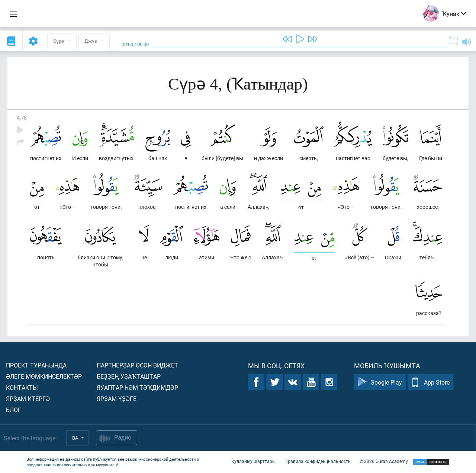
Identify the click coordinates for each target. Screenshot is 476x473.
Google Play (380, 382)
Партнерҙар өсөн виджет (137, 365)
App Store (430, 382)
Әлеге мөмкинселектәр (44, 376)
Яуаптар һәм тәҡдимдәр (137, 387)
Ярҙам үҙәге (117, 399)
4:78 (22, 118)
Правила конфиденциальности (318, 461)
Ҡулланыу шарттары (253, 461)
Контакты (22, 387)
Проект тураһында (36, 365)
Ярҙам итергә (28, 399)
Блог (14, 410)
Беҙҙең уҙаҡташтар (129, 376)
